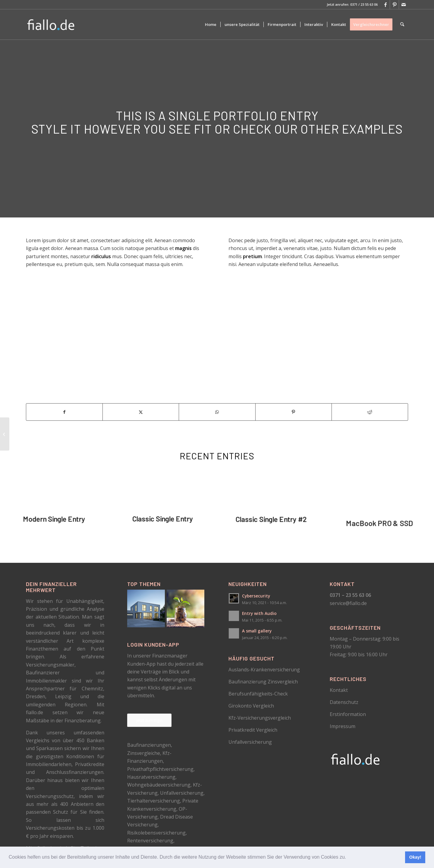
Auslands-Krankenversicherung (264, 670)
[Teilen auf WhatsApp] (217, 412)
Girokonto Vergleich (251, 706)
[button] (348, 858)
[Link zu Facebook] (385, 5)
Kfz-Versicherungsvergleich (260, 718)
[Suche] (402, 24)
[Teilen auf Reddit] (370, 412)
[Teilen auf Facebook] (64, 412)
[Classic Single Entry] (5, 434)
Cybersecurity (256, 596)
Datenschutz (344, 702)
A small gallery (257, 631)
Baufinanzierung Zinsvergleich (263, 682)
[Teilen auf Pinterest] (294, 412)
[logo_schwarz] (51, 24)
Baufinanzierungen (149, 745)
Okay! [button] (415, 857)
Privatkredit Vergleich (253, 730)
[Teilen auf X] (141, 412)
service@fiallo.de (348, 603)
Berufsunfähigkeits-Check (258, 694)
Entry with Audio (259, 613)
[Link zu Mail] (404, 5)
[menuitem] (211, 24)
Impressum (343, 726)
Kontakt (339, 690)
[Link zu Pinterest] (394, 5)
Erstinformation (348, 714)
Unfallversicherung (250, 742)
